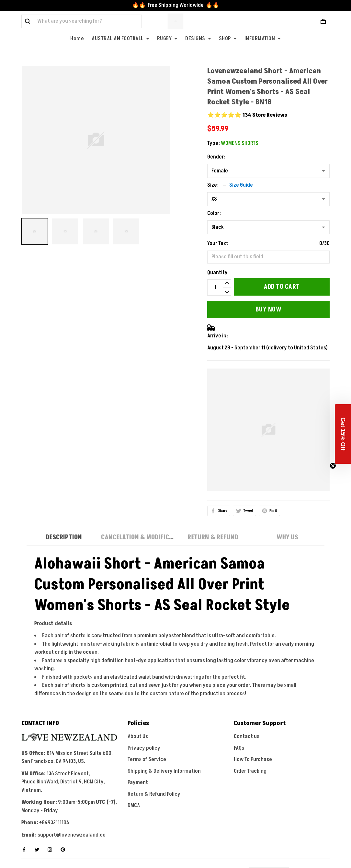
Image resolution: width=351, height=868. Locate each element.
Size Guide (241, 185)
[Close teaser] (333, 466)
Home (77, 39)
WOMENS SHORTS (240, 143)
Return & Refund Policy (154, 794)
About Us (138, 736)
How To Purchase (253, 759)
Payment (138, 782)
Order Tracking (250, 771)
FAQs (239, 748)
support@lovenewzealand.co (72, 835)
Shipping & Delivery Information (164, 771)
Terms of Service (147, 759)
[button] (343, 434)
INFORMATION (263, 39)
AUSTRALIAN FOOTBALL (120, 39)
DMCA (134, 805)
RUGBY (167, 39)
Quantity (217, 273)
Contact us (247, 736)
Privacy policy (144, 748)
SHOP (228, 39)
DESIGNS (198, 39)
